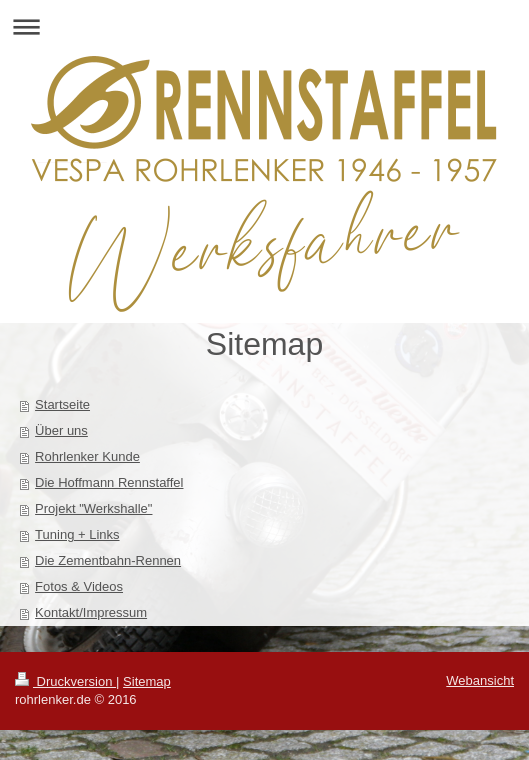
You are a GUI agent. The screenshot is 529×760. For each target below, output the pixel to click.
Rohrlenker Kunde (87, 456)
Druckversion (65, 681)
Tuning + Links (77, 534)
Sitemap (147, 681)
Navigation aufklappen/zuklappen (264, 26)
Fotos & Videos (79, 586)
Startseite (62, 404)
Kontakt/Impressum (91, 612)
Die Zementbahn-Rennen (108, 560)
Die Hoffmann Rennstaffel (109, 482)
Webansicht (480, 680)
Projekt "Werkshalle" (93, 508)
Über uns (61, 430)
